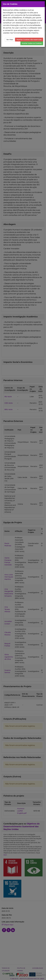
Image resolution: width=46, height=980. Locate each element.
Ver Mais (10, 40)
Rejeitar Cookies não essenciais (29, 40)
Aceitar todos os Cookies (32, 43)
